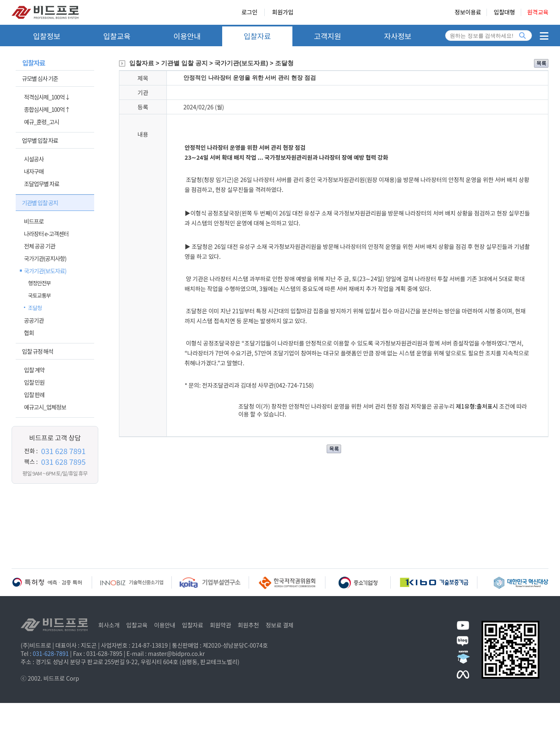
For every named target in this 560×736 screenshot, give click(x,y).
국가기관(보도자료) (45, 271)
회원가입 (283, 12)
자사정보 (398, 36)
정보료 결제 (280, 625)
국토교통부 (39, 295)
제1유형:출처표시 (478, 406)
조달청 (35, 308)
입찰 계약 (34, 370)
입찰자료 (257, 36)
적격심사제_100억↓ (47, 97)
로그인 (250, 12)
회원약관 (221, 625)
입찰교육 (117, 36)
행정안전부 (39, 283)
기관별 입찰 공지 (40, 203)
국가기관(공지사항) (45, 258)
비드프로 (34, 221)
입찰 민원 (34, 382)
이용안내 (187, 36)
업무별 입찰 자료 (40, 140)
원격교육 (538, 12)
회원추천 (249, 625)
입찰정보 (47, 36)
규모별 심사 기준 (40, 78)
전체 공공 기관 (40, 246)
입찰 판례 (34, 395)
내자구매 (34, 171)
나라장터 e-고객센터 (46, 234)
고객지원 (327, 36)
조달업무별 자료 (42, 184)
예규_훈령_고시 (42, 122)
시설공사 (34, 159)
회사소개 (109, 625)
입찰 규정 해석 (38, 351)
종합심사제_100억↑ (47, 109)
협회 (29, 333)
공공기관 (34, 320)
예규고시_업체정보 (45, 407)
